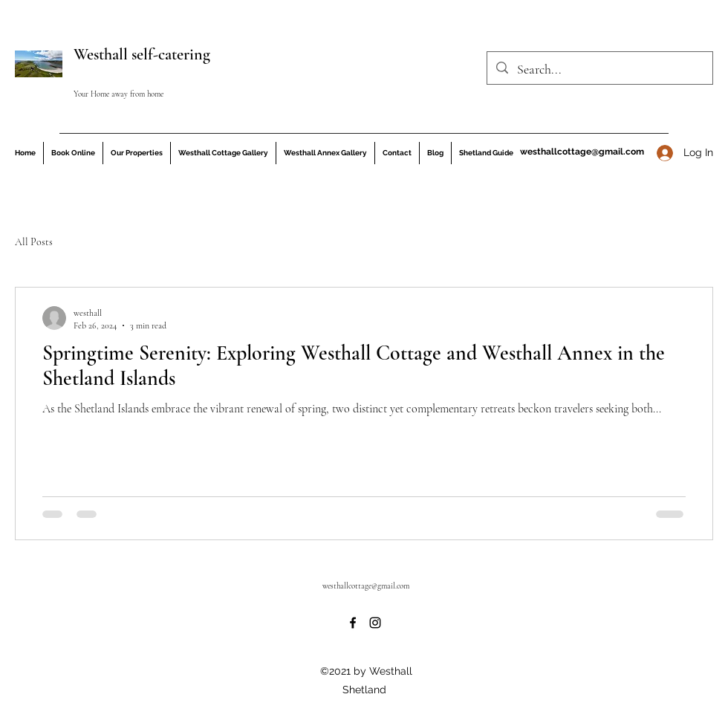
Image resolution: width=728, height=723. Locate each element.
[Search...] (599, 70)
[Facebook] (353, 623)
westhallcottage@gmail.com (582, 152)
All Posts (34, 242)
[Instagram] (375, 623)
